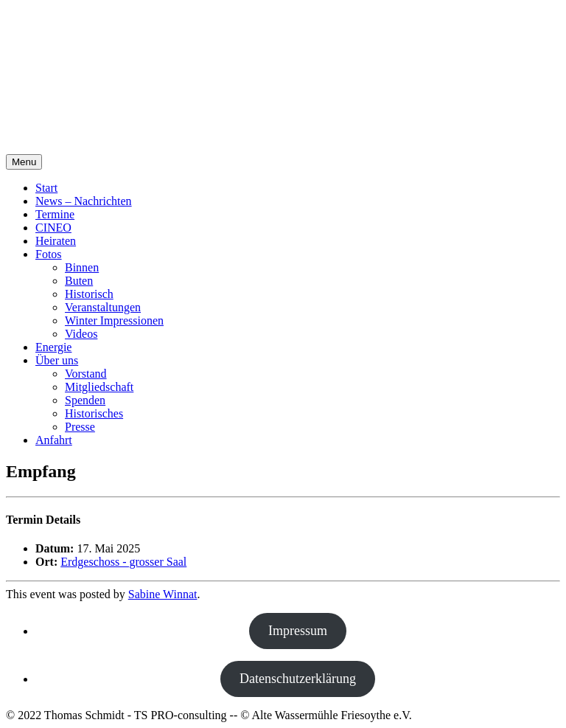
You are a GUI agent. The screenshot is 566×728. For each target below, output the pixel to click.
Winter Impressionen (114, 320)
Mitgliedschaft (99, 387)
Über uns (57, 360)
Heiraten (56, 241)
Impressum (298, 631)
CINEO (53, 228)
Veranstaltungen (103, 307)
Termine (55, 214)
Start (46, 188)
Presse (80, 427)
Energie (53, 347)
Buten (79, 281)
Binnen (82, 267)
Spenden (85, 400)
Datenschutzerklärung (298, 679)
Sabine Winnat (163, 594)
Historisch (89, 294)
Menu (24, 162)
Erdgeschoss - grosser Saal (123, 562)
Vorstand (86, 374)
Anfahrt (54, 440)
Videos (81, 334)
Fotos (49, 254)
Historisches (94, 413)
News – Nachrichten (84, 201)
